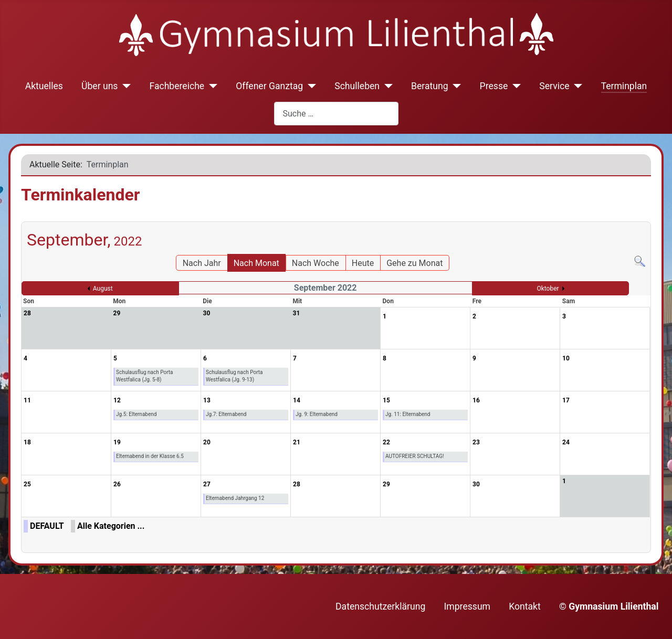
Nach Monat (256, 263)
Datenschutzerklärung (380, 606)
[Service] (576, 86)
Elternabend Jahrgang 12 (235, 498)
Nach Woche (316, 263)
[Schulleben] (386, 86)
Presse (494, 86)
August (103, 289)
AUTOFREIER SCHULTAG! (415, 456)
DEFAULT (47, 526)
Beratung (430, 86)
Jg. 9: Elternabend (317, 414)
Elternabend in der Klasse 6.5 (150, 456)
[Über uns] (124, 86)
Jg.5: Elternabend (136, 414)
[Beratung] (455, 86)
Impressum (468, 606)
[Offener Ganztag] (309, 86)
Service (554, 86)
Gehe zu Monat (414, 263)
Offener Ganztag (269, 86)
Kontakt (525, 606)
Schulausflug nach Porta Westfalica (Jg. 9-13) (234, 376)
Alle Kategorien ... (111, 526)
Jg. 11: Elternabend (408, 414)
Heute (363, 263)
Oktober (548, 289)
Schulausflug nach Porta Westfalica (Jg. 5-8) (145, 376)
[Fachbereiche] (211, 86)
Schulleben (357, 86)
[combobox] (336, 114)
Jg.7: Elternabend (226, 414)
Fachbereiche (177, 86)
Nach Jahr (202, 263)
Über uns (99, 86)
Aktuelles (44, 86)
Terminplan (624, 86)
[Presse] (514, 86)
